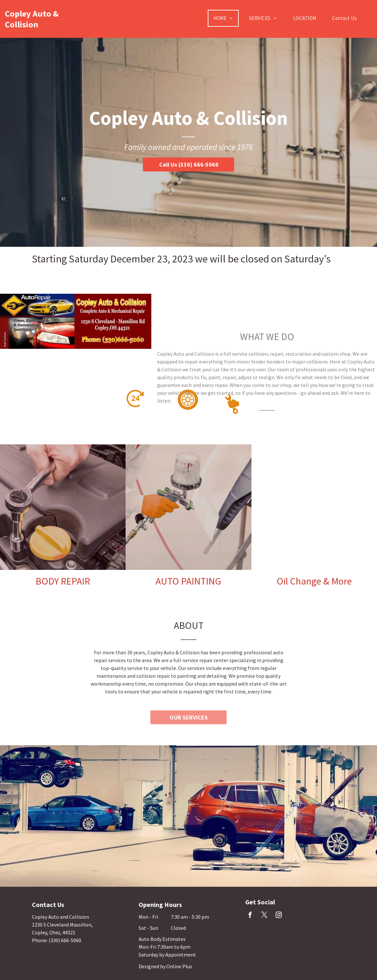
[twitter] (264, 916)
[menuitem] (226, 18)
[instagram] (279, 916)
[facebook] (250, 916)
